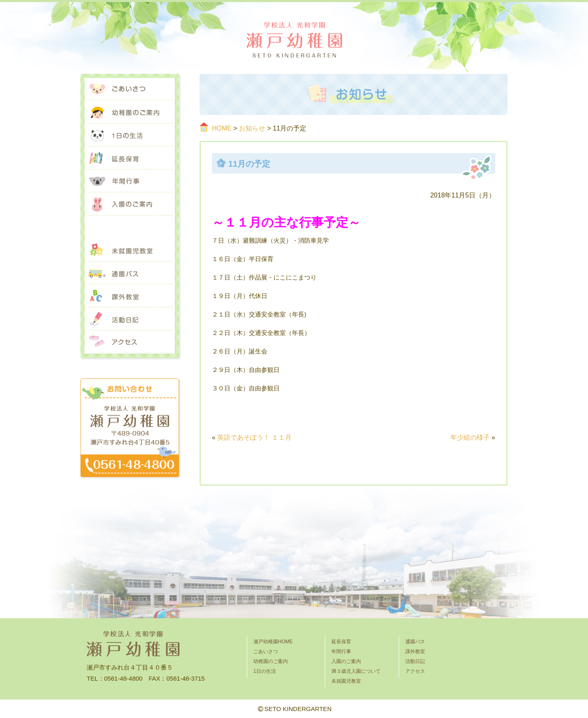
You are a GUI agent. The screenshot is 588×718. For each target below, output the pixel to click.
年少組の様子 (470, 437)
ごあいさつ (130, 89)
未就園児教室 (130, 250)
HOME (222, 128)
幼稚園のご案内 (130, 112)
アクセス (130, 342)
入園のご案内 (130, 204)
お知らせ (252, 128)
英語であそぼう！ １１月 (254, 437)
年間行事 (130, 181)
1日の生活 (130, 135)
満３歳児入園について (130, 227)
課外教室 (130, 296)
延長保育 (130, 158)
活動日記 (130, 319)
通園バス (130, 273)
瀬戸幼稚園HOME (273, 642)
